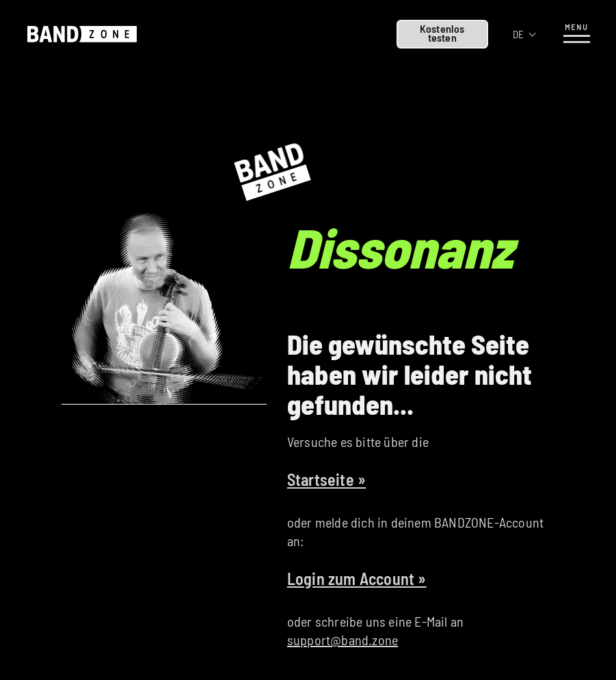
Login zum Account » (357, 579)
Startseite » (326, 479)
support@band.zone (343, 640)
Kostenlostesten (442, 33)
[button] (525, 35)
